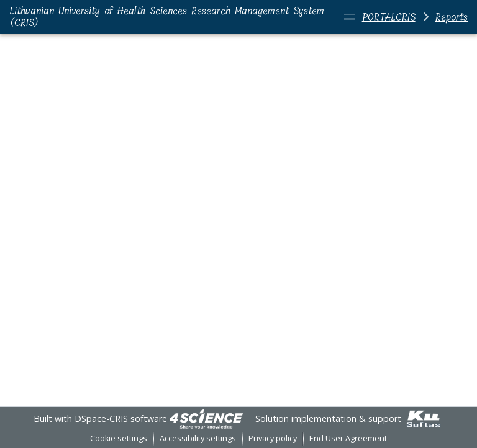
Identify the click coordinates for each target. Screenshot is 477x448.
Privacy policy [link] (273, 438)
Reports (452, 17)
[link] (206, 418)
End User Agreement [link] (348, 438)
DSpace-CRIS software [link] (121, 418)
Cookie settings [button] (119, 438)
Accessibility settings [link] (198, 438)
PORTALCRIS (389, 17)
